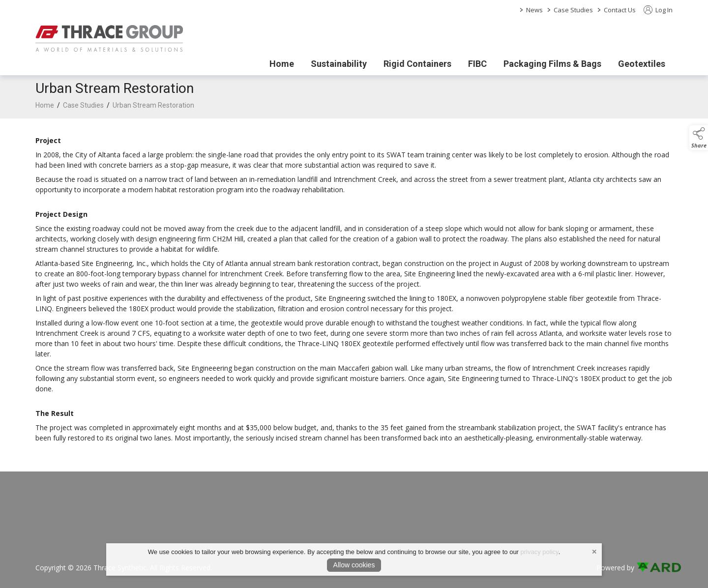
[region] (354, 289)
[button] (699, 138)
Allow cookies (354, 565)
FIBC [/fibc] (477, 64)
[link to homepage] (109, 38)
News (534, 10)
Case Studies (573, 10)
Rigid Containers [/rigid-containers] (417, 64)
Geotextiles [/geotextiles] (642, 64)
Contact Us (620, 10)
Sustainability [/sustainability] (339, 64)
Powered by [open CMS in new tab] (615, 568)
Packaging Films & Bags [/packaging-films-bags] (552, 64)
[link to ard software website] (654, 568)
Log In (658, 10)
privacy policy (540, 552)
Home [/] (282, 64)
